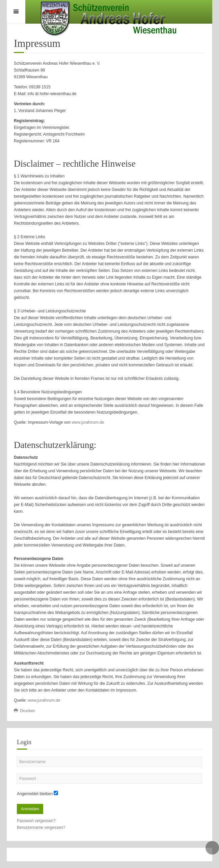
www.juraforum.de (88, 422)
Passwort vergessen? (36, 821)
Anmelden (30, 809)
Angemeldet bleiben (35, 794)
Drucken (24, 711)
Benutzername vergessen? (41, 828)
